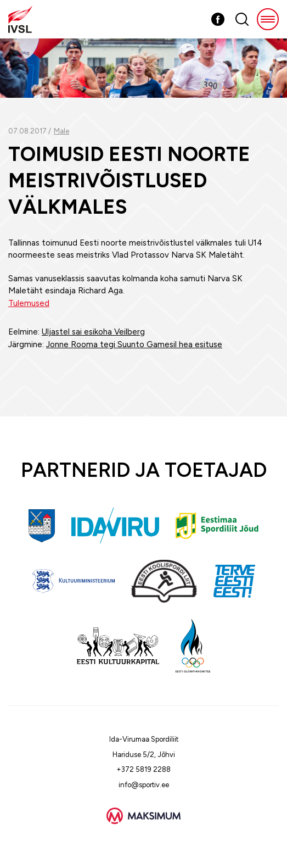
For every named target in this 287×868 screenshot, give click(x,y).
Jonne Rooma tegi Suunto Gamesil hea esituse (134, 344)
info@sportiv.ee (144, 785)
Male (61, 131)
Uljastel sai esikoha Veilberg (93, 332)
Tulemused (29, 303)
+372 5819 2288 (143, 769)
